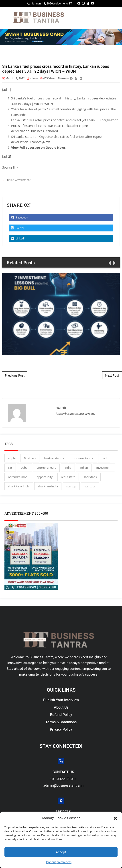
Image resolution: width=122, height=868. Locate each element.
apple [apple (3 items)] (12, 458)
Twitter (18, 228)
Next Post (112, 375)
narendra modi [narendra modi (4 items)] (18, 477)
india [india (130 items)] (68, 468)
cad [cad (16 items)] (104, 458)
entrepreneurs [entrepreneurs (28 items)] (46, 468)
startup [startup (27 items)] (71, 486)
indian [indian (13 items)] (84, 468)
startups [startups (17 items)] (90, 486)
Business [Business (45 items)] (30, 458)
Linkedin (19, 238)
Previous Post (15, 375)
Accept (61, 852)
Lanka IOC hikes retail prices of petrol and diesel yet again (53, 120)
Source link (10, 167)
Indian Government (19, 180)
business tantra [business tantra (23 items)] (83, 458)
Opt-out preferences (59, 862)
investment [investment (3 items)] (104, 468)
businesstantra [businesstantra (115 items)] (54, 458)
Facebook (20, 218)
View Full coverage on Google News (38, 147)
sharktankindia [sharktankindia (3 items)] (48, 486)
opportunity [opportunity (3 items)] (45, 477)
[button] (115, 818)
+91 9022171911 (63, 779)
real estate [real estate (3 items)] (68, 477)
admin (34, 78)
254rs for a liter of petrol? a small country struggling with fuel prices (60, 109)
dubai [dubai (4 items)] (24, 468)
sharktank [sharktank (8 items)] (90, 477)
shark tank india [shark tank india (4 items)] (19, 486)
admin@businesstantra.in (63, 785)
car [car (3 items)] (10, 468)
